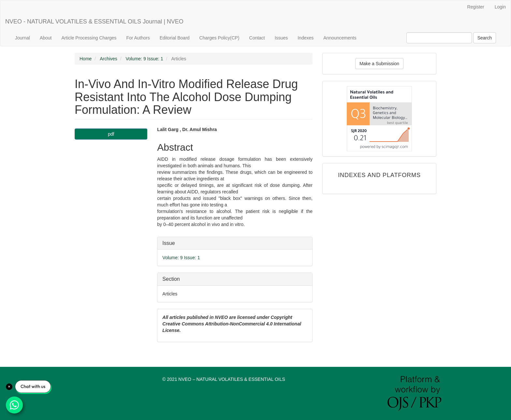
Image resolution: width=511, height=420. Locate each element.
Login (500, 7)
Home (86, 59)
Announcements (340, 38)
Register (476, 7)
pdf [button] (111, 134)
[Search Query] (439, 38)
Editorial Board (175, 38)
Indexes (306, 38)
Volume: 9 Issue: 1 (144, 59)
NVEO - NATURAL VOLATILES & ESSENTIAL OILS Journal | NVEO (94, 22)
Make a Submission (379, 64)
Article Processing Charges (89, 38)
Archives (109, 59)
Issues (281, 38)
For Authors (138, 38)
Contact (257, 38)
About (46, 38)
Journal (22, 38)
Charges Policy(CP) (219, 38)
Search (485, 38)
